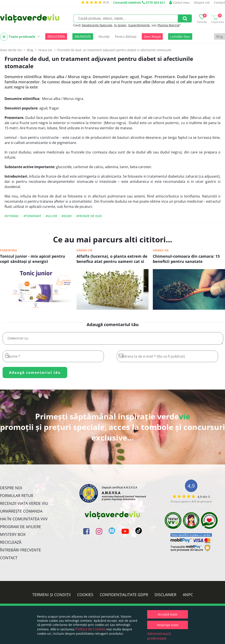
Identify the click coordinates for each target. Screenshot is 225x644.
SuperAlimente (139, 25)
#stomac (12, 216)
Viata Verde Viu (11, 50)
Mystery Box (13, 536)
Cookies (85, 596)
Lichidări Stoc (180, 36)
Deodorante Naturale (97, 25)
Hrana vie (84, 250)
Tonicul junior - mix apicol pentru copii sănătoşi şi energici (33, 259)
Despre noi (202, 2)
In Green (120, 25)
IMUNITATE (83, 36)
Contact (220, 2)
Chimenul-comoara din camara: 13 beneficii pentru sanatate (186, 259)
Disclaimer (165, 596)
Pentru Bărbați (126, 36)
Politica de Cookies (90, 629)
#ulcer (51, 216)
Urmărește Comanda (21, 513)
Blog (220, 36)
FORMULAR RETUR (17, 497)
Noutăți (104, 36)
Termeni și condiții (52, 596)
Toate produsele (20, 37)
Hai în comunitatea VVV (24, 521)
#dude (67, 216)
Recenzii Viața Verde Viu (24, 505)
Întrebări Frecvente (20, 552)
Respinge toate (168, 625)
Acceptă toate (168, 614)
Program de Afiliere (20, 528)
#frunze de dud (89, 216)
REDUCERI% (56, 36)
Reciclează (11, 544)
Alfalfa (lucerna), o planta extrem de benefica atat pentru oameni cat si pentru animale (112, 259)
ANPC (188, 596)
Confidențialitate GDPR (124, 596)
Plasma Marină (168, 25)
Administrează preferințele (159, 636)
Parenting (9, 250)
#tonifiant (32, 216)
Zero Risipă (152, 36)
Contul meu (179, 2)
